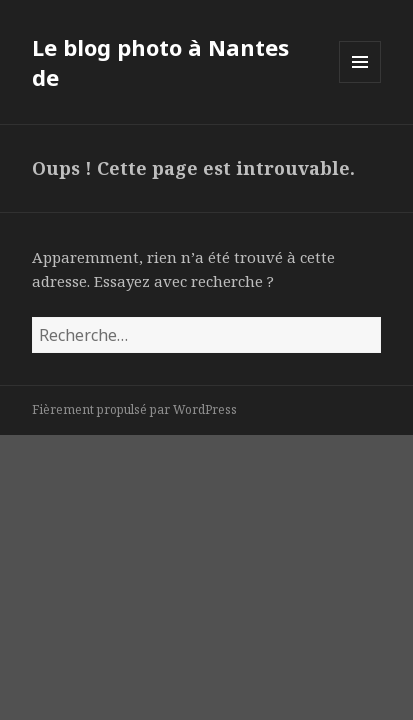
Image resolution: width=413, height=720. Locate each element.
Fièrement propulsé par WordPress (134, 409)
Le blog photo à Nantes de (160, 62)
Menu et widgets (360, 82)
